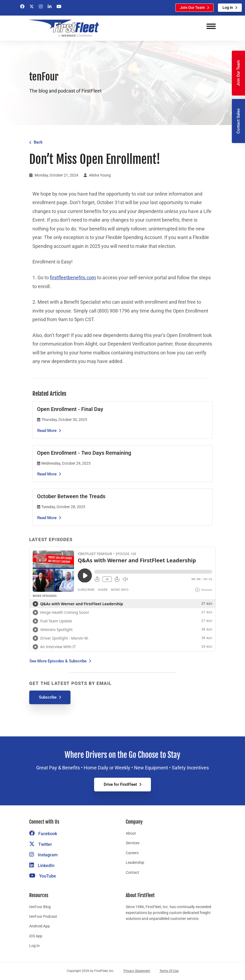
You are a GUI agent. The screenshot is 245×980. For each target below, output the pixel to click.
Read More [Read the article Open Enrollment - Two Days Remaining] (47, 474)
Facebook (43, 834)
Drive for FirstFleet (120, 784)
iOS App (36, 936)
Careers (132, 853)
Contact (132, 872)
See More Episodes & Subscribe (58, 661)
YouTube (43, 876)
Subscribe (48, 697)
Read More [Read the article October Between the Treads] (47, 518)
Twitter (41, 844)
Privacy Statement (137, 971)
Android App (40, 926)
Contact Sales (238, 121)
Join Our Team (192, 8)
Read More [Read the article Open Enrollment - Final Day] (47, 431)
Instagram (43, 855)
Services (133, 843)
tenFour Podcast (43, 916)
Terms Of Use (169, 971)
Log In (228, 8)
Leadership (135, 862)
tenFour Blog (40, 907)
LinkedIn (42, 866)
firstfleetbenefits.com (73, 278)
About (131, 833)
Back (38, 142)
